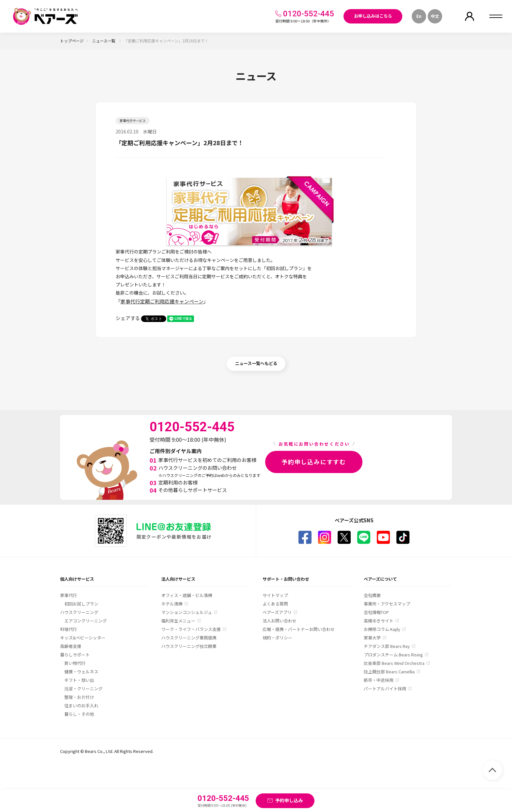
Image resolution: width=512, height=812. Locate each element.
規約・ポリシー (277, 638)
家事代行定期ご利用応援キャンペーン (162, 301)
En (419, 16)
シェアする (128, 318)
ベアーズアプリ (277, 612)
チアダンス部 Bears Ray (387, 646)
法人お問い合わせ (280, 621)
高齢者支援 (71, 646)
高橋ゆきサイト (379, 621)
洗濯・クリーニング (83, 689)
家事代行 (69, 595)
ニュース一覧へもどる (256, 363)
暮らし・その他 (79, 714)
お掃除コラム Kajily (382, 629)
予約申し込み (289, 800)
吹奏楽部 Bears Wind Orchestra (394, 663)
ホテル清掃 (172, 604)
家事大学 (372, 638)
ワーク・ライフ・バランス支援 (191, 629)
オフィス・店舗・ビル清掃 (187, 595)
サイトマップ (275, 595)
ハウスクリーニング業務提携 (189, 638)
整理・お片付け (79, 697)
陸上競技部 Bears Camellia (389, 672)
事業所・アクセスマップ (387, 604)
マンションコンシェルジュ (187, 612)
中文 (435, 16)
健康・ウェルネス (81, 672)
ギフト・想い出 (79, 680)
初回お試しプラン (81, 604)
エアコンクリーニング (86, 621)
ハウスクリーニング (79, 612)
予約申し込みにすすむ (314, 462)
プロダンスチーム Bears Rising (393, 655)
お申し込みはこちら (373, 16)
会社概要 (372, 595)
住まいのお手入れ (81, 705)
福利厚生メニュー (178, 621)
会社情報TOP (376, 612)
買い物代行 (75, 663)
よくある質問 (275, 604)
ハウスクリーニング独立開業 (189, 646)
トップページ (72, 41)
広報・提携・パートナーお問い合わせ (299, 629)
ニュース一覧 (104, 41)
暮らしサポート (75, 655)
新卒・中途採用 (379, 680)
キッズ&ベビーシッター (83, 638)
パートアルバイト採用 (385, 689)
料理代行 (69, 629)
